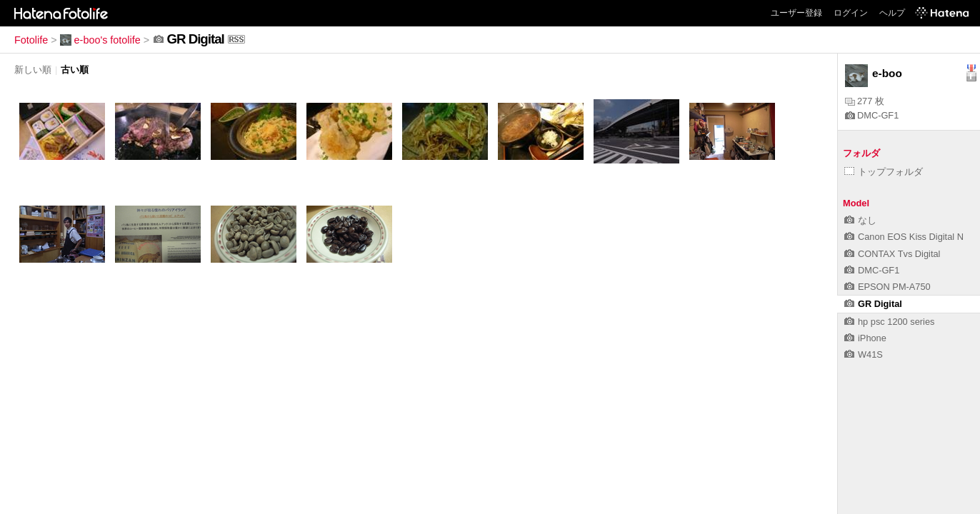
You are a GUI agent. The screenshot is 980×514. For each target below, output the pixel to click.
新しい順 (33, 70)
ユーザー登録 (796, 13)
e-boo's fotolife (100, 40)
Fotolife (31, 40)
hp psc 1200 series (889, 322)
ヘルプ (892, 13)
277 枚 (865, 101)
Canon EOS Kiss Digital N (904, 237)
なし (860, 220)
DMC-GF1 (872, 115)
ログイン (851, 13)
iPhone (865, 338)
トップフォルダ (884, 172)
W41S (864, 354)
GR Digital (873, 304)
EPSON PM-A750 (887, 287)
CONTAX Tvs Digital (892, 254)
